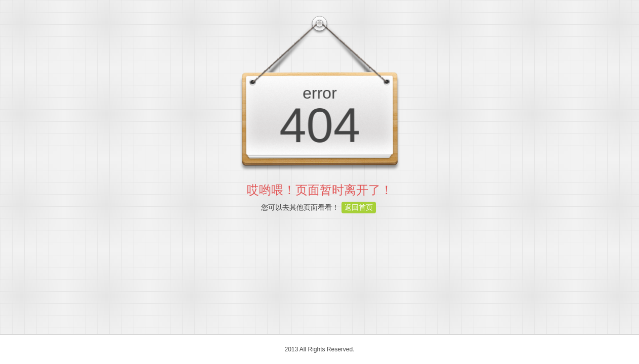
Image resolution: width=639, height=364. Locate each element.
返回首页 (359, 207)
